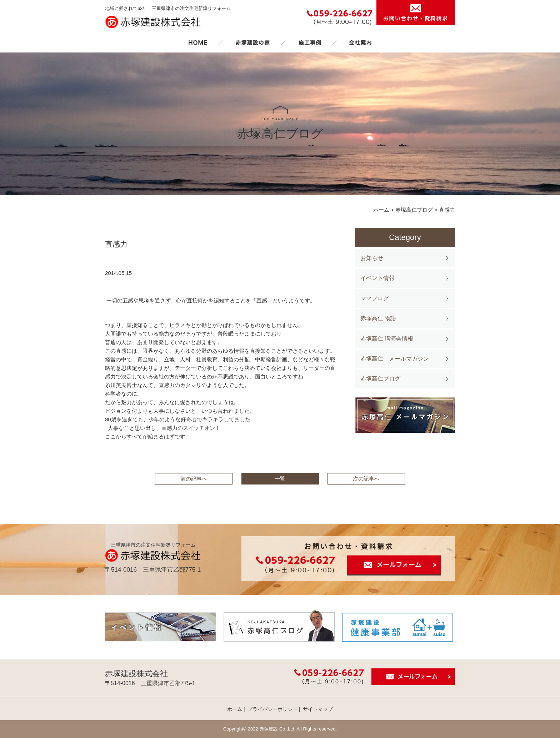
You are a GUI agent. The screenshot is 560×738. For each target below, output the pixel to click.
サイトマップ (318, 709)
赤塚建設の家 (253, 42)
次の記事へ (366, 479)
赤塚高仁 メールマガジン (395, 359)
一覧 (280, 479)
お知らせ (372, 258)
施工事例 (310, 42)
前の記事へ (194, 479)
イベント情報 (377, 278)
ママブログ (375, 298)
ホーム (198, 42)
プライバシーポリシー (272, 709)
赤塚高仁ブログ (380, 379)
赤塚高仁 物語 (378, 318)
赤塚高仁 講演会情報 (387, 339)
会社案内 (360, 42)
